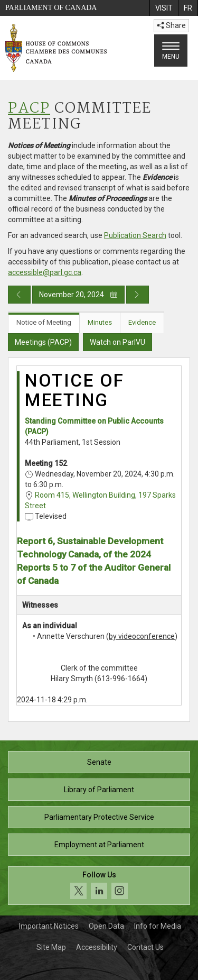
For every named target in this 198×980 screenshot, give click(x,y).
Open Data (106, 926)
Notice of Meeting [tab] (44, 322)
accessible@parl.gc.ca (45, 272)
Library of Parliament (99, 790)
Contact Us (145, 947)
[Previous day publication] (19, 295)
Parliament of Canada (51, 8)
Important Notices (49, 926)
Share (171, 25)
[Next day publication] (138, 295)
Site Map (51, 947)
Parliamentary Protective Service (99, 817)
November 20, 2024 (78, 295)
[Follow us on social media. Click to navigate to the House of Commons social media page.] (99, 886)
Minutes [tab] (100, 322)
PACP (29, 109)
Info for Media (158, 926)
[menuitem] (164, 8)
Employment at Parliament (99, 845)
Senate (99, 762)
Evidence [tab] (142, 322)
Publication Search (135, 235)
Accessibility (97, 947)
